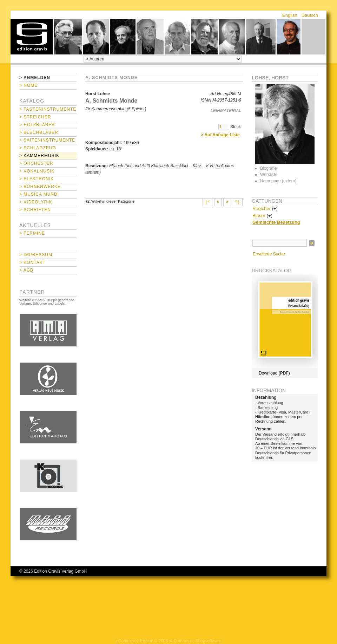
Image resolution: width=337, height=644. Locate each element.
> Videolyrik (36, 202)
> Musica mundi (39, 194)
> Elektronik (37, 179)
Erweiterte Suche (269, 254)
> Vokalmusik (37, 171)
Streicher (262, 209)
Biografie (268, 168)
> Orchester (36, 163)
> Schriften (35, 210)
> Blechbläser (39, 132)
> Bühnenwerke (40, 187)
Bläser (259, 216)
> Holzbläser (37, 125)
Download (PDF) (274, 373)
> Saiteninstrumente (47, 140)
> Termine (32, 233)
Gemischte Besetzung (276, 222)
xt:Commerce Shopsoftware (195, 641)
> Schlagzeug (38, 148)
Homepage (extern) (278, 181)
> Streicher (35, 117)
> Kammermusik (39, 156)
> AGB (26, 270)
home (32, 37)
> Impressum (36, 255)
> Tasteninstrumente (48, 109)
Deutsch (310, 15)
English (290, 15)
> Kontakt (32, 262)
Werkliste (269, 175)
